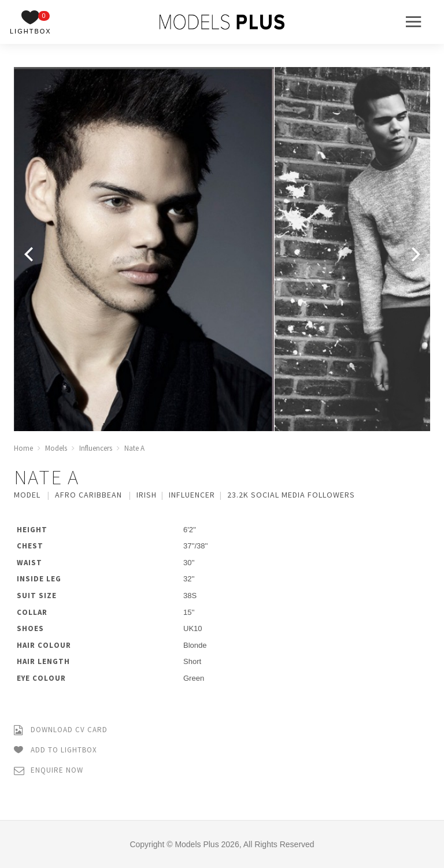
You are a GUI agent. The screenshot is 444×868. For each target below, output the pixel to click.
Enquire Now (49, 771)
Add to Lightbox (55, 750)
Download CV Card (61, 730)
